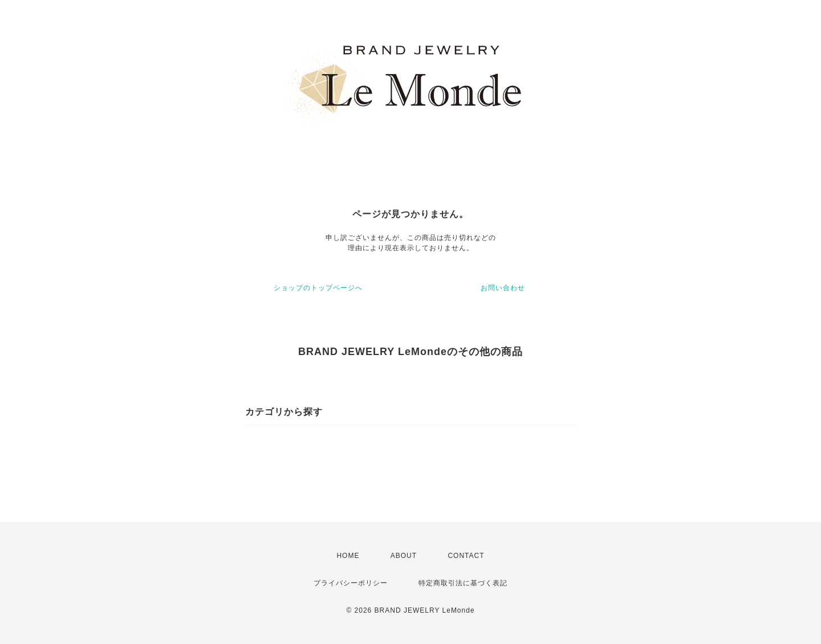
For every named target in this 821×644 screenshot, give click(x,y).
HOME (348, 556)
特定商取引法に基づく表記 (463, 583)
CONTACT (466, 556)
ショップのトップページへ (318, 288)
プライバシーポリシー (351, 583)
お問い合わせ (503, 288)
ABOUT (404, 556)
